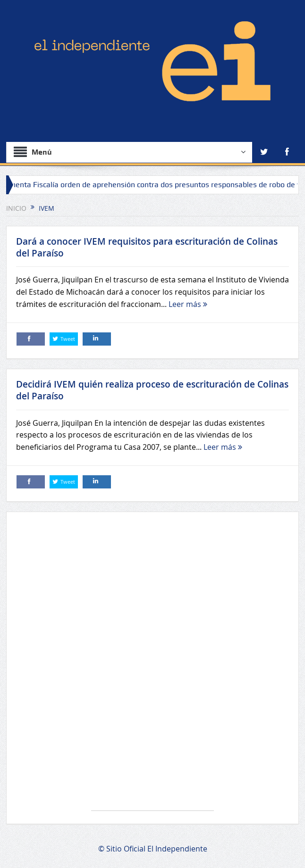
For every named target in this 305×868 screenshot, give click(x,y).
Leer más (188, 304)
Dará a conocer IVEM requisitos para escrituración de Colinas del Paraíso (147, 247)
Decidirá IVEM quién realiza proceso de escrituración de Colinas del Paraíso (152, 390)
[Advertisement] (152, 666)
